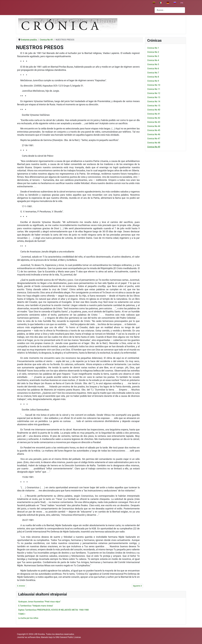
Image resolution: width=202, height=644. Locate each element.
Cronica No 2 (153, 52)
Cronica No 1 (153, 48)
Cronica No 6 (153, 69)
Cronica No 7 (153, 73)
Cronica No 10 (154, 85)
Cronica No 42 (154, 118)
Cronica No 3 (153, 56)
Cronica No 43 (154, 122)
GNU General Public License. (68, 637)
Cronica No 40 (154, 110)
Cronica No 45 (154, 130)
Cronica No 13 (154, 97)
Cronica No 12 (154, 93)
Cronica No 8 (153, 77)
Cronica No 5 (153, 64)
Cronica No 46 (154, 134)
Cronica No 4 (153, 60)
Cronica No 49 (154, 147)
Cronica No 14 (154, 101)
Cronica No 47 (154, 139)
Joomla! (21, 637)
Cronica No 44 (154, 126)
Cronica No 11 (154, 89)
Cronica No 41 (154, 114)
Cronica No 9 (153, 81)
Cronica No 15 (154, 106)
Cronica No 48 (154, 143)
